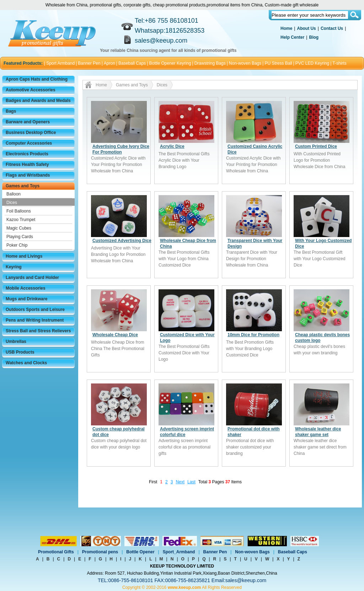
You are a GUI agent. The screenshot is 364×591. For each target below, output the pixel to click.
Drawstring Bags (210, 63)
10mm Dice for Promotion (253, 335)
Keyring (14, 267)
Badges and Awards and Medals (38, 101)
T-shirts (339, 63)
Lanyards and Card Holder (32, 278)
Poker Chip (17, 245)
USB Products (20, 352)
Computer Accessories (29, 143)
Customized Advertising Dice (122, 241)
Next (180, 482)
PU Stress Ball (278, 63)
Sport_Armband (179, 552)
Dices (12, 203)
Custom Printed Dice (316, 146)
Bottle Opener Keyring (170, 63)
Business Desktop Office (31, 133)
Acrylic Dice (172, 146)
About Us (306, 28)
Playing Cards (20, 237)
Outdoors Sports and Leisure (35, 310)
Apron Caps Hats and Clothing (37, 79)
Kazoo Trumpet (21, 220)
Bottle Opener (140, 552)
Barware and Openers (28, 122)
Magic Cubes (19, 228)
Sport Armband (60, 63)
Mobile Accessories (26, 288)
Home (286, 28)
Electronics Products (27, 154)
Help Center (292, 37)
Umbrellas (16, 342)
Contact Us (332, 28)
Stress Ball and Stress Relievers (38, 331)
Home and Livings (24, 256)
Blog (314, 37)
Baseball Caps (132, 63)
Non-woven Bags (245, 63)
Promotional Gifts (56, 552)
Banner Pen (89, 63)
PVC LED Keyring (312, 63)
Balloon (14, 194)
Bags (11, 111)
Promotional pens (100, 552)
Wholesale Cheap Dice (115, 335)
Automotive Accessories (31, 90)
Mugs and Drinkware (26, 299)
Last (191, 482)
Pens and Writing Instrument (35, 320)
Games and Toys (23, 186)
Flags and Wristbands (28, 175)
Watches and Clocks (26, 363)
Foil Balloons (19, 211)
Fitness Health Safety (27, 165)
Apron (109, 63)
